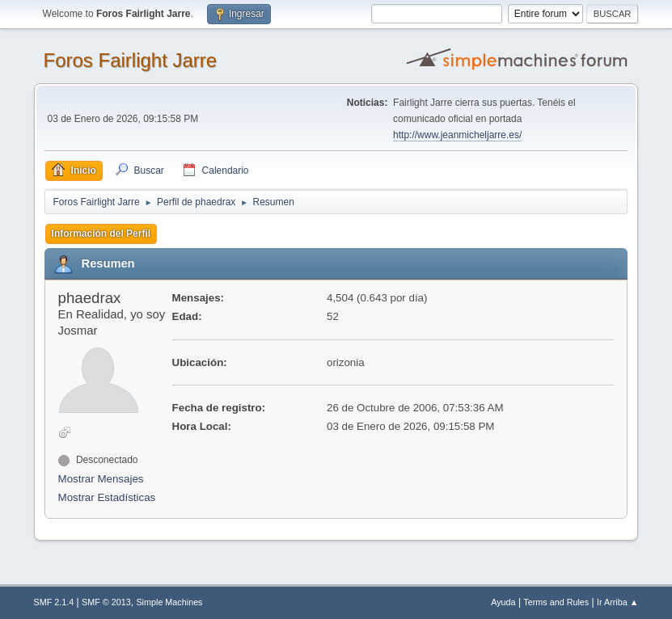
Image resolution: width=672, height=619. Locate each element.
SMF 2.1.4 (54, 602)
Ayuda (503, 602)
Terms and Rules (556, 602)
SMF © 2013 (106, 602)
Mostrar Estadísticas (107, 497)
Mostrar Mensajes (101, 479)
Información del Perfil (101, 234)
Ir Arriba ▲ (617, 602)
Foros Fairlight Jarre (131, 60)
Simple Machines (169, 602)
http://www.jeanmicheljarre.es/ (457, 135)
